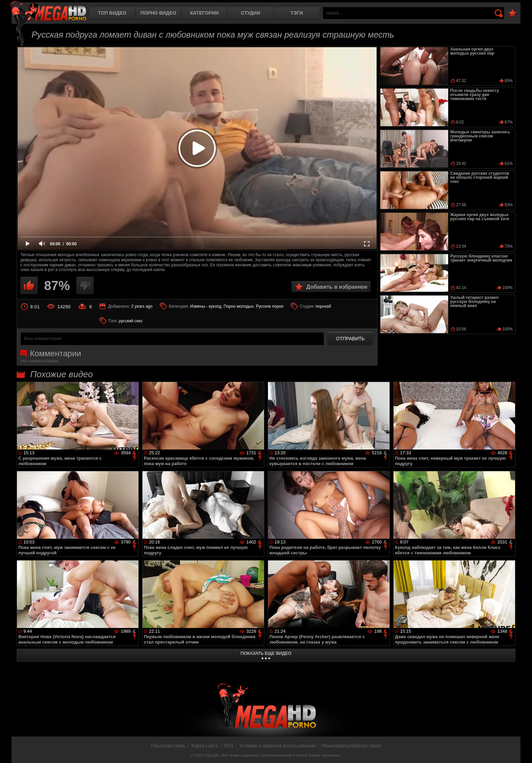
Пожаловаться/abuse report (351, 746)
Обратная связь (168, 746)
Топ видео (112, 13)
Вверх (522, 750)
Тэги (297, 13)
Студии (250, 13)
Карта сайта (205, 746)
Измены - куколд (206, 306)
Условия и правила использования (277, 746)
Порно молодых (239, 306)
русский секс (131, 321)
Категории (205, 13)
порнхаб (323, 306)
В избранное (512, 13)
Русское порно (270, 306)
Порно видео (158, 13)
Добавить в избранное (337, 287)
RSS (229, 746)
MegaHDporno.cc (48, 12)
